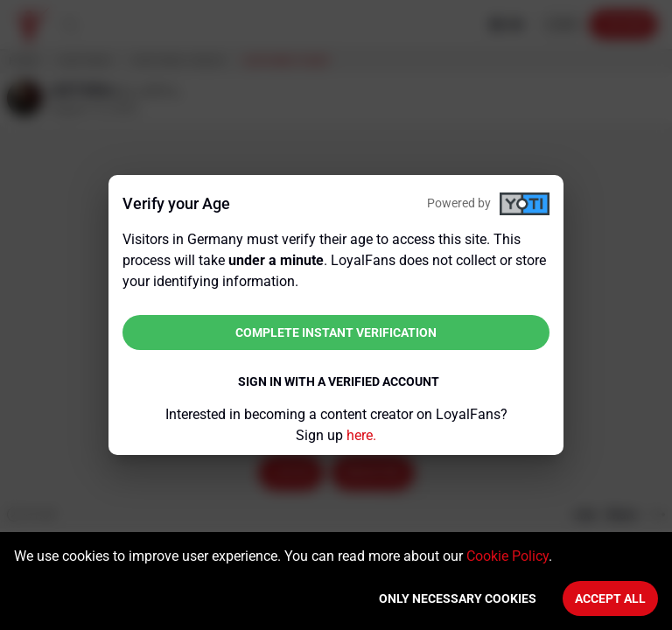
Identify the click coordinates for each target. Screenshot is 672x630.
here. (361, 435)
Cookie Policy (507, 556)
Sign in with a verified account (339, 381)
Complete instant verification (336, 332)
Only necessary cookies (458, 598)
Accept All (610, 598)
